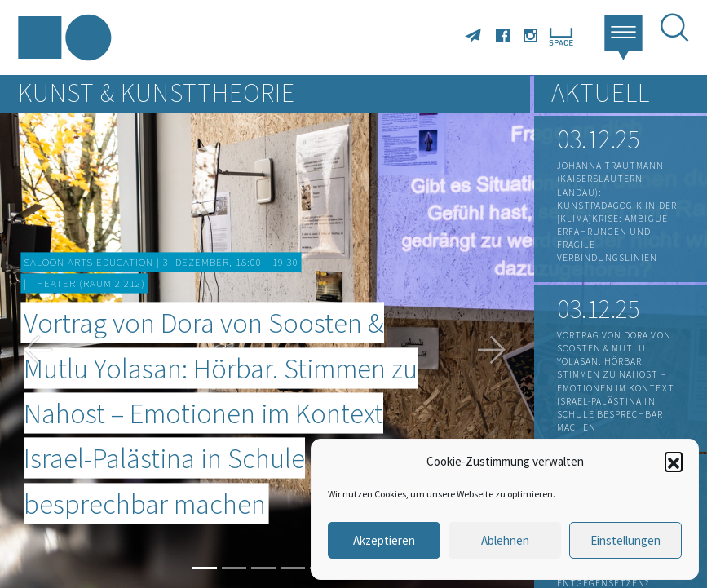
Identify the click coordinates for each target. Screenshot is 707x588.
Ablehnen (505, 540)
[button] (674, 461)
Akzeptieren (384, 540)
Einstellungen (625, 540)
